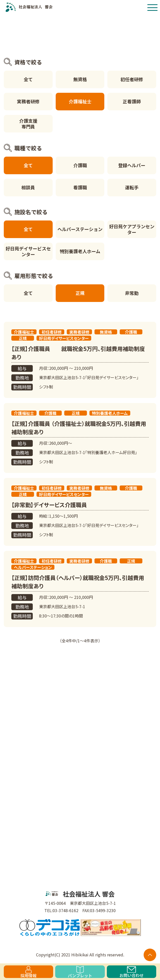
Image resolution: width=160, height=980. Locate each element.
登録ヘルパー (132, 165)
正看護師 (132, 101)
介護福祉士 (80, 101)
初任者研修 (132, 79)
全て (28, 79)
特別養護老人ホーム (80, 251)
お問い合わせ (132, 972)
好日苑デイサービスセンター (28, 251)
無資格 (80, 79)
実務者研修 (28, 101)
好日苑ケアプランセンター (132, 229)
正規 (80, 293)
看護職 (80, 187)
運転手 (132, 187)
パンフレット (80, 972)
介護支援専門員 (28, 124)
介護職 (80, 165)
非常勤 (132, 293)
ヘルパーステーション (80, 229)
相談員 (28, 187)
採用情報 (28, 972)
